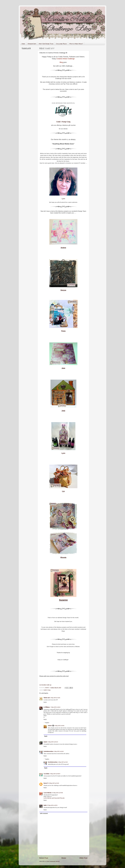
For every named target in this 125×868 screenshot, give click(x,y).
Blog (61, 62)
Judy (63, 411)
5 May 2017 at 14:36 (55, 698)
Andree (63, 248)
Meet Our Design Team (46, 44)
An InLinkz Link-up (45, 685)
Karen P (46, 783)
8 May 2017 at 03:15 (59, 726)
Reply (45, 702)
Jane (63, 368)
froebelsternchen (48, 751)
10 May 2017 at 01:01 (54, 783)
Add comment (44, 813)
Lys (63, 491)
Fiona (63, 331)
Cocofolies (46, 774)
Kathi (45, 805)
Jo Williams (47, 707)
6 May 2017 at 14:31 (63, 762)
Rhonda (63, 557)
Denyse (63, 290)
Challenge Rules (61, 44)
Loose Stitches (48, 793)
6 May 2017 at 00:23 (53, 742)
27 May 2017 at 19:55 (52, 805)
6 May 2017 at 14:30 (59, 751)
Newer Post (44, 858)
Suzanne (63, 600)
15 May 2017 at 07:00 (57, 793)
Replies (47, 723)
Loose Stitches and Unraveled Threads (54, 798)
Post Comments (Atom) (53, 861)
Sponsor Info (32, 44)
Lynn (63, 199)
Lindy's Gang (47, 690)
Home (23, 44)
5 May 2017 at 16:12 (55, 707)
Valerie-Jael (47, 698)
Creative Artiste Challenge (66, 59)
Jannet (45, 742)
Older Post (83, 858)
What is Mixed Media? (76, 44)
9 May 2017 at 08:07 (55, 774)
